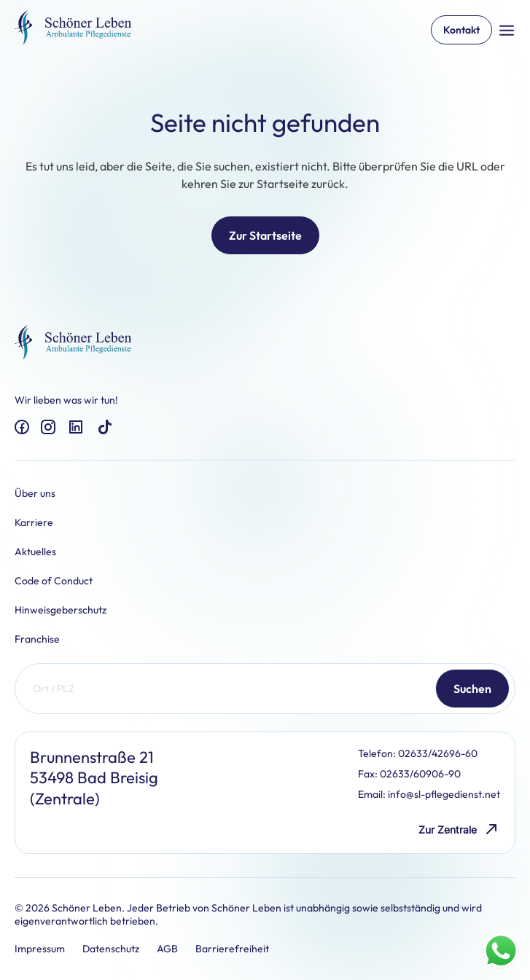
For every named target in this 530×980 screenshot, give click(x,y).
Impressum (40, 949)
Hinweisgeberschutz (61, 610)
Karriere (34, 522)
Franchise (37, 639)
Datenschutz (111, 949)
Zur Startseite (265, 235)
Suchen (472, 689)
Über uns (35, 493)
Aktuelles (35, 552)
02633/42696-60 (438, 753)
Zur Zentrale (459, 830)
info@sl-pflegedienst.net (444, 794)
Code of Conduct (54, 581)
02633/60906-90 (420, 774)
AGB (167, 949)
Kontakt (461, 30)
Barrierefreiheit (232, 949)
